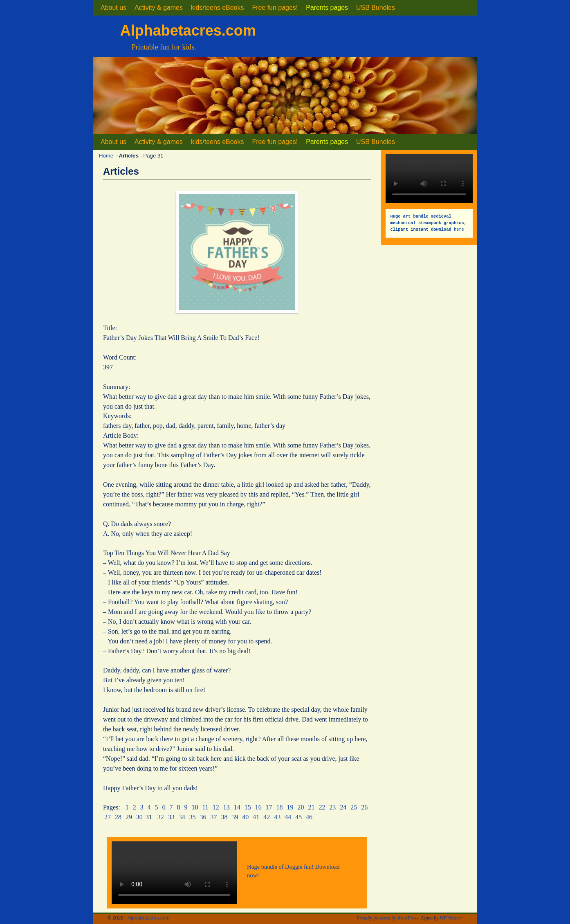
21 (311, 807)
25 (354, 807)
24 (343, 807)
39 (235, 817)
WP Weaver (451, 918)
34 (182, 817)
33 (171, 817)
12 (216, 807)
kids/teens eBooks (217, 8)
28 (118, 817)
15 (248, 807)
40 (245, 817)
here (430, 223)
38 (224, 817)
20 (301, 807)
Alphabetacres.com (188, 30)
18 (280, 807)
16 (258, 807)
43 (277, 817)
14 (237, 807)
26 (364, 807)
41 (256, 817)
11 (205, 807)
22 (322, 807)
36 (203, 817)
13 (227, 807)
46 (309, 817)
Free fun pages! (275, 8)
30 (139, 817)
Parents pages (327, 8)
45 (298, 817)
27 (108, 817)
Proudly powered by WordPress (387, 918)
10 (195, 807)
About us (113, 8)
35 (193, 817)
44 (288, 817)
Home (106, 156)
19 (290, 807)
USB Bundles (376, 8)
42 (267, 817)
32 (161, 817)
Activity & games (159, 8)
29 (129, 817)
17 (269, 807)
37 (214, 817)
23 (332, 807)
